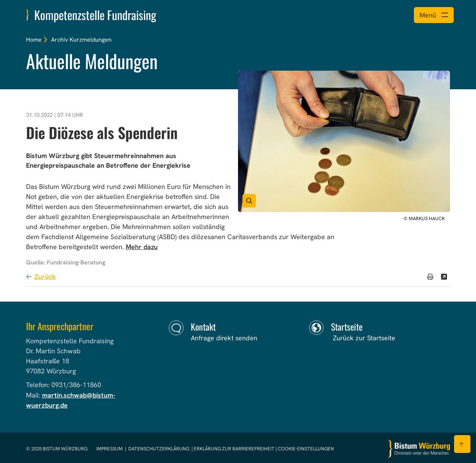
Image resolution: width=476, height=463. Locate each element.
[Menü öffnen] (434, 15)
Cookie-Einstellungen (306, 449)
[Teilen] (444, 277)
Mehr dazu (142, 247)
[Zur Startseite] (419, 449)
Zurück (45, 276)
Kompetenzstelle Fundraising (95, 15)
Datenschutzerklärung (159, 449)
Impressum (110, 449)
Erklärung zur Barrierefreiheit (234, 449)
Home (34, 40)
